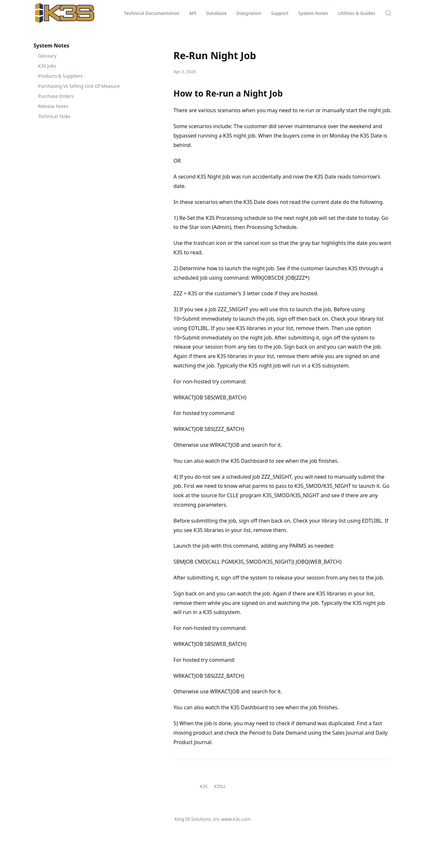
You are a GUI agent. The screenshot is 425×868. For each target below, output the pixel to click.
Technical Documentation (152, 13)
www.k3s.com (236, 819)
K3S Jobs (47, 66)
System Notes (313, 13)
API (193, 13)
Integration (249, 13)
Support (280, 13)
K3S (204, 786)
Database (217, 13)
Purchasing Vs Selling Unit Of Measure (79, 86)
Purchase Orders (56, 96)
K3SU (220, 786)
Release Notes (53, 106)
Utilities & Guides (356, 13)
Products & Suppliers (60, 76)
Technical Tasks (54, 116)
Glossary (47, 56)
